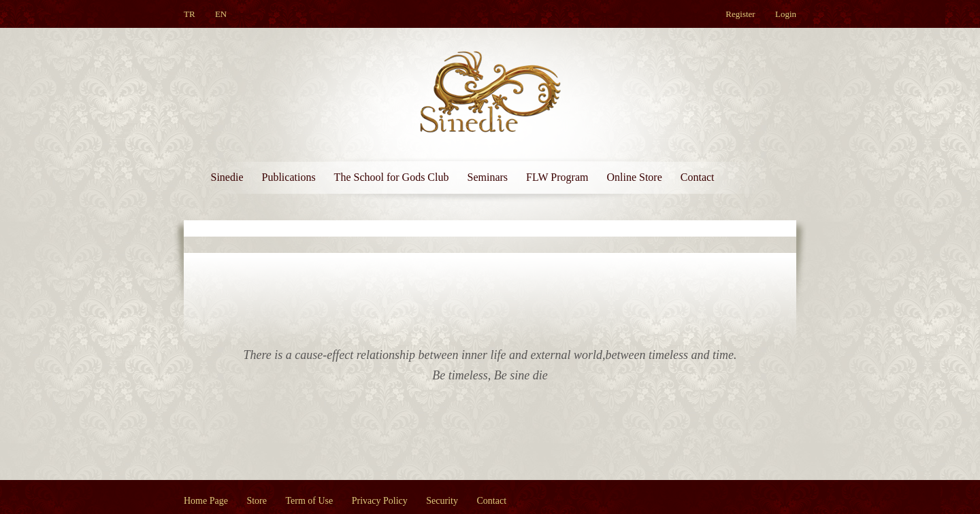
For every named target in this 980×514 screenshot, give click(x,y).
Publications (289, 177)
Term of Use (310, 501)
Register (740, 14)
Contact (698, 177)
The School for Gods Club (392, 177)
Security (442, 501)
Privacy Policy (380, 501)
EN (221, 14)
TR (190, 14)
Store (257, 501)
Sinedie (227, 177)
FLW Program (557, 177)
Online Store (634, 177)
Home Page (206, 501)
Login (786, 14)
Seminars (487, 177)
